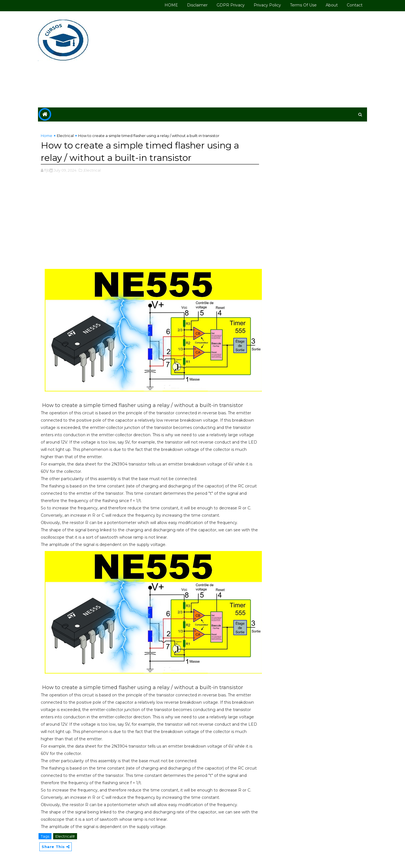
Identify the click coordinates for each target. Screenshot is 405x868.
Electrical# (65, 836)
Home (47, 136)
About (332, 5)
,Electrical (92, 170)
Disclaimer (197, 5)
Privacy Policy (267, 5)
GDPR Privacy (231, 5)
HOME (171, 5)
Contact (355, 5)
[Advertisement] (264, 60)
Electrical (65, 136)
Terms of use (303, 5)
